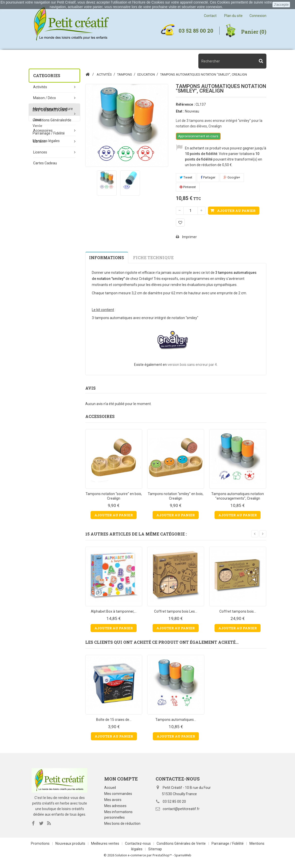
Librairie (39, 141)
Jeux (37, 120)
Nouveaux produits (71, 846)
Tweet (186, 177)
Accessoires (43, 130)
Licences (40, 152)
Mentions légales (46, 231)
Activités (40, 87)
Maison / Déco (45, 98)
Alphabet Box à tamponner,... (114, 611)
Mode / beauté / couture (53, 109)
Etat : (180, 111)
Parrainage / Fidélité (49, 224)
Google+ (232, 177)
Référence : (185, 104)
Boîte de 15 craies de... (114, 720)
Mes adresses (115, 806)
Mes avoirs (113, 800)
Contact (210, 16)
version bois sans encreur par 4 (192, 365)
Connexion (258, 16)
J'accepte (281, 5)
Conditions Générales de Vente (182, 846)
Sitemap (155, 852)
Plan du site (233, 16)
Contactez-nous (138, 846)
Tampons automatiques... (176, 720)
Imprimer (189, 237)
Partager (208, 177)
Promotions (41, 846)
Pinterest (188, 187)
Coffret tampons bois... (238, 611)
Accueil (110, 788)
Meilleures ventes (106, 846)
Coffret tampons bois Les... (176, 611)
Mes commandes (118, 794)
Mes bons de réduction (122, 824)
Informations (50, 198)
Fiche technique (153, 258)
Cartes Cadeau (45, 163)
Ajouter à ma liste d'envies (180, 222)
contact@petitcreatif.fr (181, 809)
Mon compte (121, 779)
